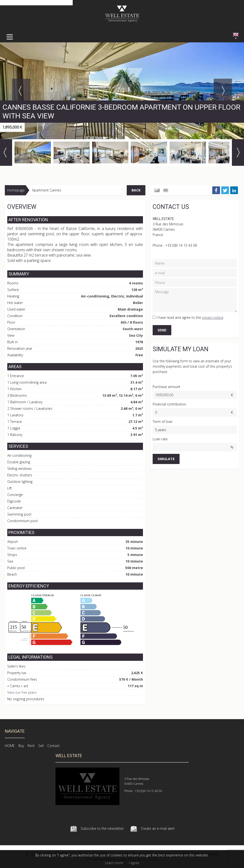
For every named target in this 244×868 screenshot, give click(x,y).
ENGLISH (236, 35)
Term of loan (163, 422)
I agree (134, 863)
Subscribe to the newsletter (102, 828)
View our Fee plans (22, 692)
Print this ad (166, 190)
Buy (21, 746)
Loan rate (160, 439)
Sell (41, 746)
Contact (53, 746)
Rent (31, 746)
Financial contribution (169, 404)
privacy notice (213, 317)
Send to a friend (157, 190)
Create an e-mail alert (158, 828)
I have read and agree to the (190, 317)
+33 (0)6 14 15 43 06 (181, 245)
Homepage (16, 190)
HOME (10, 746)
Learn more (114, 863)
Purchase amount (166, 387)
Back (136, 190)
